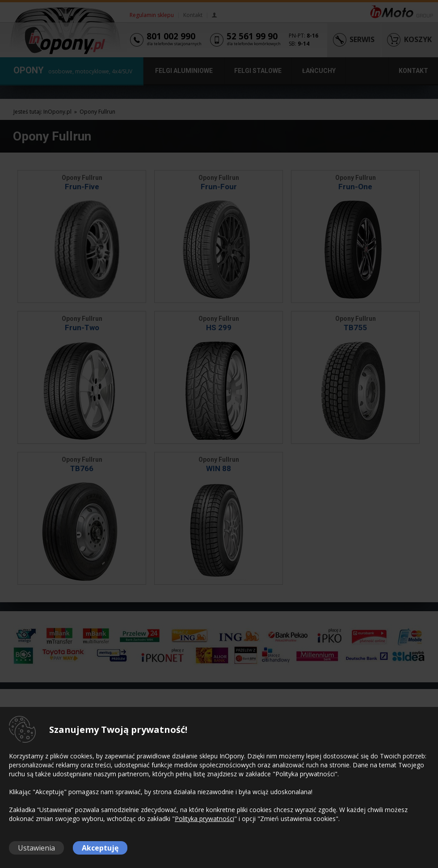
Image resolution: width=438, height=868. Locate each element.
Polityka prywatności (204, 819)
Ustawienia (36, 848)
